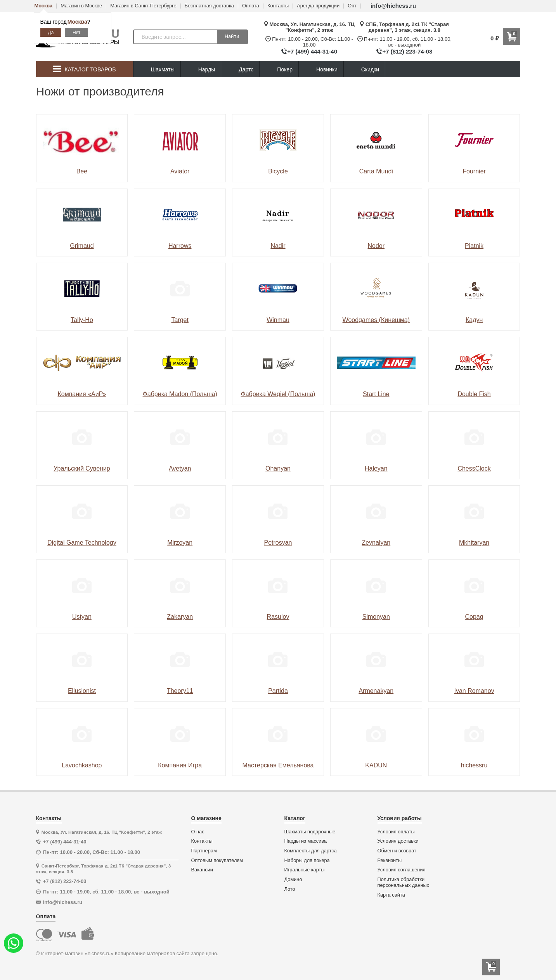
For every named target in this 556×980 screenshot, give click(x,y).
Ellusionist (82, 691)
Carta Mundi (376, 171)
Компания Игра (180, 765)
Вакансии (202, 870)
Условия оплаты (396, 832)
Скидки (364, 70)
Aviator (180, 171)
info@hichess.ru (393, 6)
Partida (278, 691)
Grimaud (82, 246)
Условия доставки (398, 841)
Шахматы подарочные (310, 832)
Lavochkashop (82, 765)
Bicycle (278, 171)
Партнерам (204, 851)
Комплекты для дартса (311, 851)
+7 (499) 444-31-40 (312, 51)
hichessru (474, 765)
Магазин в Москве (81, 6)
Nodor (376, 246)
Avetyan (180, 468)
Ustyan (82, 617)
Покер (279, 70)
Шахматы (157, 70)
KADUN (376, 765)
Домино (293, 880)
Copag (474, 617)
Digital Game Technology (82, 543)
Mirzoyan (180, 543)
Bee (82, 171)
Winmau (278, 320)
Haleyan (376, 468)
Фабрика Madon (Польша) (180, 394)
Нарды (201, 70)
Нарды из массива (306, 841)
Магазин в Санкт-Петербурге (143, 6)
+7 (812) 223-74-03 (407, 51)
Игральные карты (305, 870)
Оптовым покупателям (217, 861)
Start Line (376, 394)
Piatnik (474, 246)
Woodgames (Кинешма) (376, 320)
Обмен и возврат (397, 851)
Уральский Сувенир (82, 468)
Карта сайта (391, 895)
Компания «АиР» (82, 394)
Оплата (251, 6)
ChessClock (474, 468)
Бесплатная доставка (209, 6)
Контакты (278, 6)
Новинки (321, 70)
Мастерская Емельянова (278, 765)
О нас (198, 832)
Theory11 (180, 691)
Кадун (474, 320)
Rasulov (278, 617)
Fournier (474, 171)
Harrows (180, 246)
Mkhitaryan (474, 543)
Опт (352, 6)
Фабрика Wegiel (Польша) (278, 394)
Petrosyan (278, 543)
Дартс (240, 70)
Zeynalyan (376, 543)
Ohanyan (278, 468)
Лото (290, 889)
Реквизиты (390, 861)
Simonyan (376, 617)
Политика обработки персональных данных (404, 882)
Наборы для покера (307, 861)
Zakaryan (180, 617)
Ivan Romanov (474, 691)
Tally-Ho (82, 320)
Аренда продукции (318, 6)
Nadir (278, 246)
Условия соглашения (402, 870)
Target (180, 320)
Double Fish (474, 394)
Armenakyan (376, 691)
